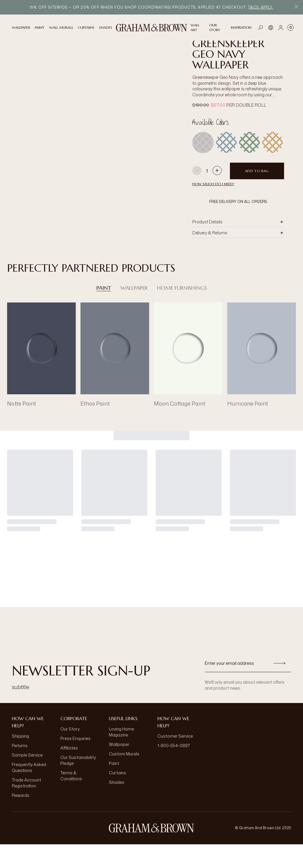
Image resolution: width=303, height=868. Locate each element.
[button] (238, 246)
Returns (20, 769)
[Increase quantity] (217, 195)
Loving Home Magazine (121, 756)
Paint (104, 312)
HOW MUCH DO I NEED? (213, 208)
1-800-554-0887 (174, 769)
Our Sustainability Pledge (78, 784)
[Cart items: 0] (291, 28)
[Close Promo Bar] (296, 7)
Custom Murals (124, 777)
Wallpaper (134, 312)
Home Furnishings (182, 312)
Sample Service (27, 779)
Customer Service (175, 760)
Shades (117, 806)
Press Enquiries (75, 762)
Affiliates (69, 772)
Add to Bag (257, 194)
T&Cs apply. (261, 7)
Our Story (70, 753)
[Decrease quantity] (197, 195)
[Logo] (151, 28)
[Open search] (261, 28)
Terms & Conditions (71, 799)
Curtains (117, 796)
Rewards (21, 819)
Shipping (20, 760)
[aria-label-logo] (151, 852)
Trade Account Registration (26, 807)
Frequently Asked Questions (29, 791)
